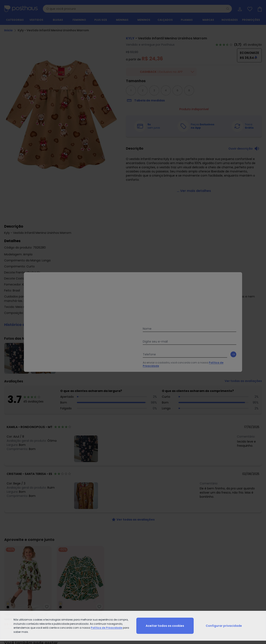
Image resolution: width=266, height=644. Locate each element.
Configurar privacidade (224, 626)
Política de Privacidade (107, 628)
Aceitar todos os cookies (165, 626)
